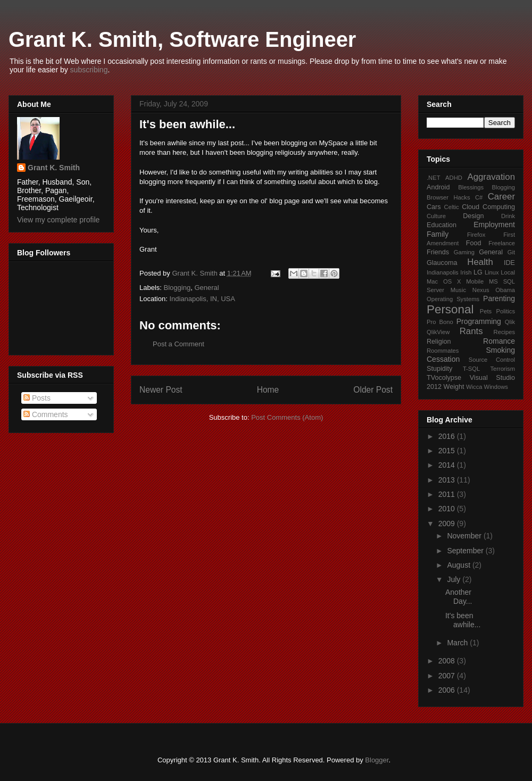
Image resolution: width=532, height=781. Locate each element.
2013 (448, 480)
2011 (448, 494)
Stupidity (439, 369)
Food (474, 243)
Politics (506, 311)
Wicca (474, 387)
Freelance (502, 243)
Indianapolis (443, 272)
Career (501, 197)
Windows (496, 387)
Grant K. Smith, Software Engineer (182, 39)
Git (511, 252)
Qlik (510, 322)
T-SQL (471, 369)
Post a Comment (178, 344)
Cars (434, 207)
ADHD (454, 178)
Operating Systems (453, 299)
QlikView (438, 332)
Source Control (492, 360)
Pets (486, 311)
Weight (454, 387)
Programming (479, 321)
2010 (448, 509)
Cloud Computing (488, 207)
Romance (499, 341)
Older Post (373, 390)
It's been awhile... (463, 620)
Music (458, 290)
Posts (37, 398)
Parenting (499, 298)
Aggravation (491, 177)
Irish (466, 272)
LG (478, 272)
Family (438, 234)
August (459, 565)
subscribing (89, 70)
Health (480, 262)
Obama (505, 290)
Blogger (377, 760)
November (465, 536)
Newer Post (161, 390)
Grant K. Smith (54, 168)
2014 (448, 465)
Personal (450, 309)
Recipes (504, 332)
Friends (438, 252)
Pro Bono (440, 322)
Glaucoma (442, 263)
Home (268, 390)
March (458, 643)
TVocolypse (444, 378)
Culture (436, 216)
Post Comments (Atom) (287, 417)
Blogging (177, 288)
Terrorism (502, 369)
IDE (509, 263)
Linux (492, 272)
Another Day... (459, 597)
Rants (471, 331)
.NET (433, 178)
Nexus (481, 290)
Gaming (464, 252)
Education (442, 225)
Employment (494, 225)
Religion (439, 342)
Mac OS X (444, 281)
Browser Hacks (448, 197)
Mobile (475, 281)
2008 (448, 661)
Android (438, 187)
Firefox (476, 235)
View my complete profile (58, 220)
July (455, 579)
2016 (448, 436)
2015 (448, 451)
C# (479, 197)
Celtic (452, 207)
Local (508, 272)
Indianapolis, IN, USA (202, 299)
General (206, 288)
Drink (508, 216)
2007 (448, 676)
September (466, 551)
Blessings (471, 187)
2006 (448, 690)
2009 (448, 524)
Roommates (443, 351)
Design (473, 216)
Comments (46, 414)
